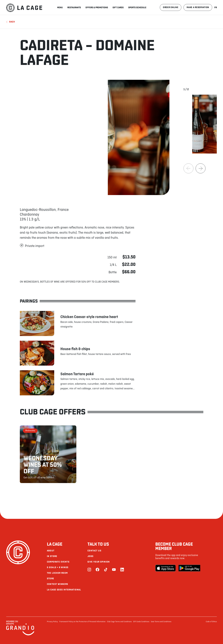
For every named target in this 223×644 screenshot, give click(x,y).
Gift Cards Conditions (141, 622)
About (51, 551)
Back (11, 22)
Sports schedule (137, 7)
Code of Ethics (211, 622)
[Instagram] (89, 570)
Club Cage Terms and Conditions (119, 622)
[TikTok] (106, 570)
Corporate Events (58, 562)
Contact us (94, 551)
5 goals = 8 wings (58, 567)
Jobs (91, 556)
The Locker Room (57, 573)
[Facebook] (97, 570)
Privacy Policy (52, 622)
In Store (52, 556)
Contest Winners (58, 584)
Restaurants (74, 7)
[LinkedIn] (122, 570)
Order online (171, 7)
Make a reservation (198, 7)
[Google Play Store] (189, 568)
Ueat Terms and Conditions (161, 622)
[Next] (201, 168)
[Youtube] (114, 570)
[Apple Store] (166, 568)
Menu (60, 7)
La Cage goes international (64, 590)
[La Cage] (24, 7)
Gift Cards (118, 7)
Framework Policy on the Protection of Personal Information (82, 622)
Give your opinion (99, 562)
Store (51, 579)
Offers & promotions (97, 7)
